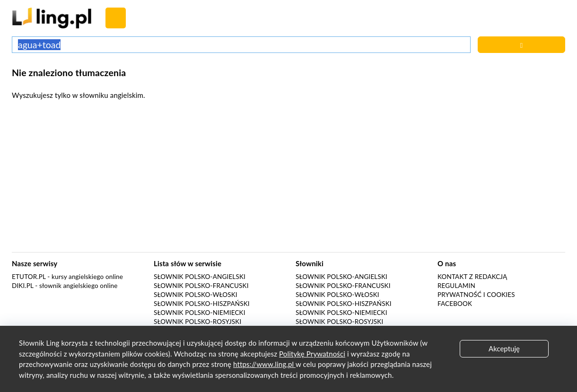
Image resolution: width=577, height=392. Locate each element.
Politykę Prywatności (312, 354)
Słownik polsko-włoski (196, 295)
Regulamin (456, 286)
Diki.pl (23, 286)
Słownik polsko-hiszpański (202, 304)
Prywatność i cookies (476, 295)
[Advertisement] (288, 179)
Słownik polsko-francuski (201, 286)
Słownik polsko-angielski (200, 277)
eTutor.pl (29, 277)
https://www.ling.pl (264, 364)
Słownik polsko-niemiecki (200, 313)
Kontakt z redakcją (472, 277)
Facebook (455, 304)
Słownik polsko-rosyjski (197, 322)
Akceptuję (504, 348)
